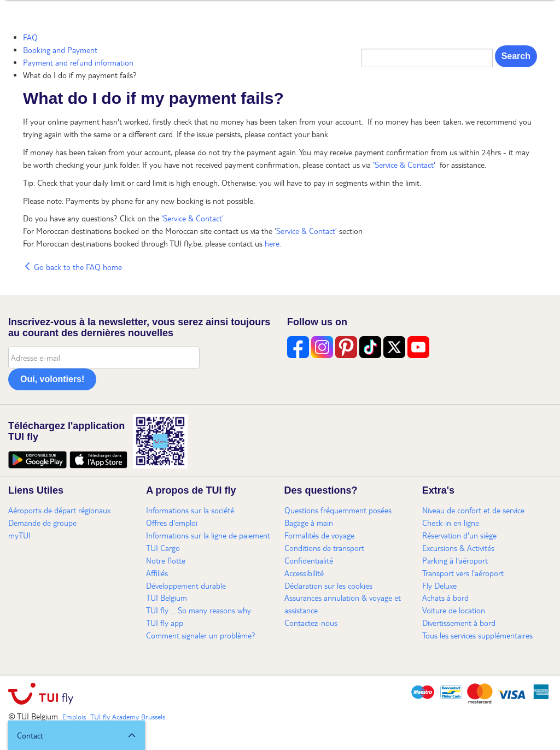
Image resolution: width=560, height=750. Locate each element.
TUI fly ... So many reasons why (199, 610)
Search (516, 56)
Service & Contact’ (307, 231)
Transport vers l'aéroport (463, 573)
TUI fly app (165, 623)
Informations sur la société (190, 510)
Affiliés (157, 573)
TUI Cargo (163, 548)
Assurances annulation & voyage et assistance (343, 604)
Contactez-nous (311, 623)
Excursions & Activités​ (458, 548)
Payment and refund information (78, 62)
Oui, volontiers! (52, 379)
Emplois (74, 717)
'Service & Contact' (405, 165)
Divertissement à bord (459, 623)
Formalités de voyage (319, 535)
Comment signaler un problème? (201, 635)
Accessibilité (304, 573)
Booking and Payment (60, 50)
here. (273, 243)
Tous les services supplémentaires (477, 635)
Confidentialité (309, 560)
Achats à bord (445, 597)
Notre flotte (166, 560)
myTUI (19, 535)
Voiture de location (454, 610)
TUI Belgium (167, 597)
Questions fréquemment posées (338, 510)
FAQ (30, 37)
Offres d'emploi (172, 523)
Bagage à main (309, 523)
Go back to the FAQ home (72, 267)
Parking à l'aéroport (455, 560)
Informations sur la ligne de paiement (208, 535)
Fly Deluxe (439, 585)
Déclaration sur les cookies (328, 585)
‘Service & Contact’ (192, 218)
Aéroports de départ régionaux (59, 510)
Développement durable (186, 585)
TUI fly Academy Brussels (128, 717)
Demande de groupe (42, 523)
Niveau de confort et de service (473, 510)
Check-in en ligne (451, 523)
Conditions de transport (324, 548)
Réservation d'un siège (459, 535)
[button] (77, 735)
